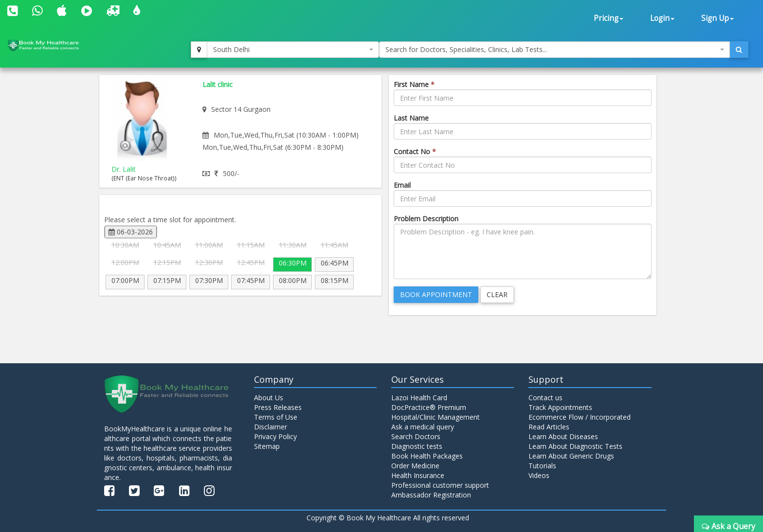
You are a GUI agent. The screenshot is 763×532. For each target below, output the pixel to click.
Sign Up (718, 18)
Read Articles (549, 427)
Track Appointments (560, 407)
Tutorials (542, 466)
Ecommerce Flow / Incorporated (580, 417)
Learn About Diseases (563, 436)
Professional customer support (440, 485)
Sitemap (267, 446)
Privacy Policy (275, 436)
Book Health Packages (427, 456)
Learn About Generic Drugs (571, 456)
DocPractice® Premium (429, 407)
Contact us (545, 398)
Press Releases (278, 407)
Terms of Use (276, 417)
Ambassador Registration (431, 495)
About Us (269, 398)
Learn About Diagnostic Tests (575, 446)
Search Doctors (416, 436)
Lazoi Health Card (419, 398)
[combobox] (293, 50)
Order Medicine (415, 466)
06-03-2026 (131, 232)
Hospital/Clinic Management (436, 417)
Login (662, 18)
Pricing (609, 18)
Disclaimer (271, 427)
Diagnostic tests (417, 446)
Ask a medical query (423, 427)
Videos (539, 475)
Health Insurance (418, 475)
